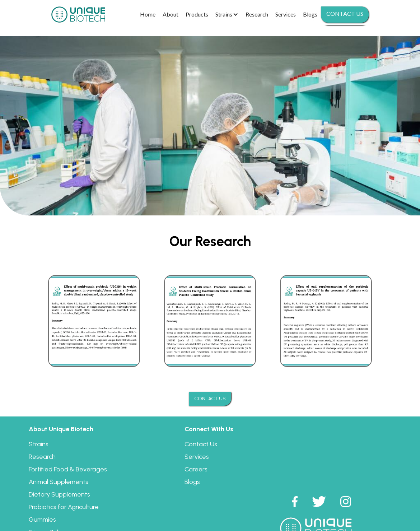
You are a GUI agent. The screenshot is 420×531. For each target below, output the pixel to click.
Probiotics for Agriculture (64, 507)
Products (197, 14)
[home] (78, 14)
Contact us (345, 13)
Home (148, 14)
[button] (227, 14)
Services (197, 457)
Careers (196, 469)
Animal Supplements (59, 482)
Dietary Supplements (59, 494)
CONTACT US (210, 399)
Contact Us (201, 444)
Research (42, 457)
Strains (39, 444)
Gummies (42, 520)
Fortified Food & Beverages (68, 469)
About (171, 14)
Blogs (192, 482)
